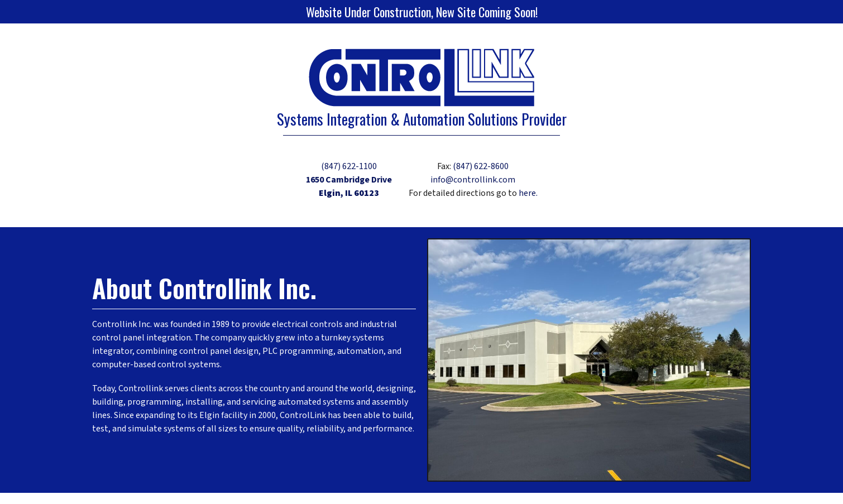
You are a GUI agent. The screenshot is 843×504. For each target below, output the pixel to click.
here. (528, 193)
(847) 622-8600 (481, 166)
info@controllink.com (473, 180)
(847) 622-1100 (349, 166)
